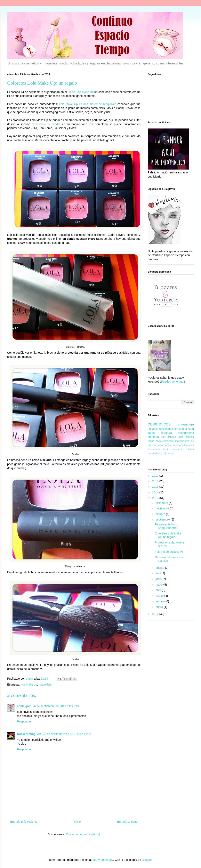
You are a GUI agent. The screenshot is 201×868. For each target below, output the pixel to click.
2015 (156, 487)
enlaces (153, 429)
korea (159, 453)
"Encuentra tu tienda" (46, 124)
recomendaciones (184, 445)
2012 (156, 614)
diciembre (162, 503)
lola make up (29, 685)
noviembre (163, 508)
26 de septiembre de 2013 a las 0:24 (56, 706)
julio (158, 573)
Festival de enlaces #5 (169, 552)
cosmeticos (159, 424)
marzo (160, 596)
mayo (159, 585)
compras (153, 437)
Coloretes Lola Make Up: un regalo (168, 535)
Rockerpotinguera (29, 734)
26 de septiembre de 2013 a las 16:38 (67, 734)
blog (191, 429)
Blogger (147, 860)
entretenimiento (165, 441)
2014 (156, 492)
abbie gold (24, 706)
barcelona (181, 429)
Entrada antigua (127, 822)
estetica (190, 449)
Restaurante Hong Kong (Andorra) (167, 526)
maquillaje (45, 685)
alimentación (154, 449)
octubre (161, 514)
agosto (160, 568)
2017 (156, 476)
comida (190, 437)
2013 (156, 498)
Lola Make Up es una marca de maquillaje (88, 104)
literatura (166, 433)
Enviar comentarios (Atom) (83, 834)
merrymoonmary (103, 860)
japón (151, 433)
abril (159, 590)
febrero (160, 601)
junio (159, 579)
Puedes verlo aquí (173, 382)
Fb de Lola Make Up (81, 92)
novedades (164, 445)
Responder (24, 721)
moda (151, 441)
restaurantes (186, 433)
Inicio (77, 822)
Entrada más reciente (24, 822)
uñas (181, 437)
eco (163, 437)
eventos (152, 453)
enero (160, 607)
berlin (166, 449)
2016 (156, 481)
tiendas (172, 437)
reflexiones (166, 429)
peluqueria (168, 453)
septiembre (163, 519)
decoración (178, 449)
